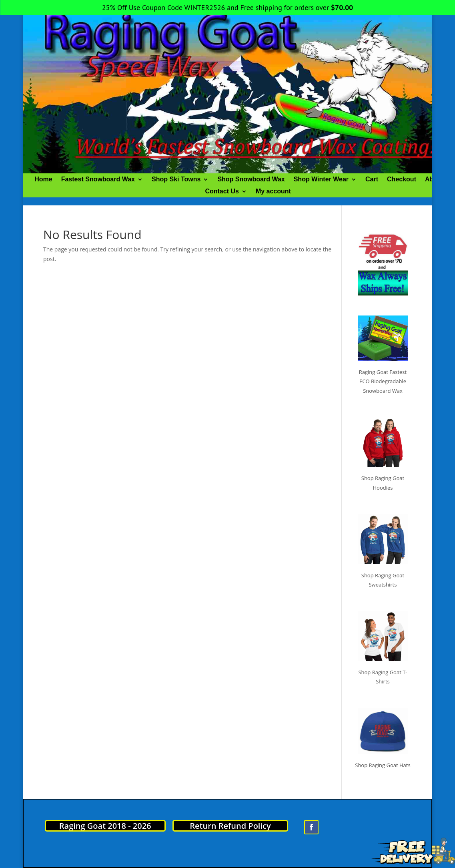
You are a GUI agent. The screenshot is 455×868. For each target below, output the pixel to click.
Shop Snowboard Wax (251, 180)
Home (43, 180)
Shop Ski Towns (176, 180)
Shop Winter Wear (321, 180)
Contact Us (222, 192)
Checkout (402, 180)
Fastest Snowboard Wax (98, 180)
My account (273, 192)
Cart (372, 180)
